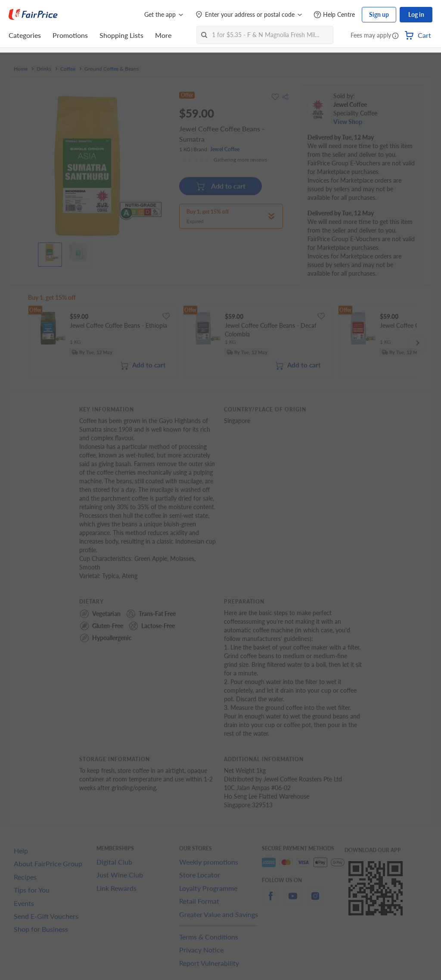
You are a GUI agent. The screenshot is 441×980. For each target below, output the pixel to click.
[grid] (222, 343)
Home (21, 69)
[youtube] (293, 901)
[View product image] (50, 252)
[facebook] (270, 901)
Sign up (379, 14)
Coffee (68, 69)
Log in (416, 14)
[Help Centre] (334, 15)
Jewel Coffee (225, 149)
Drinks (44, 69)
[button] (395, 36)
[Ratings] (224, 160)
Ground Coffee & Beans (112, 69)
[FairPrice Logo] (33, 15)
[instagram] (315, 901)
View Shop (348, 122)
